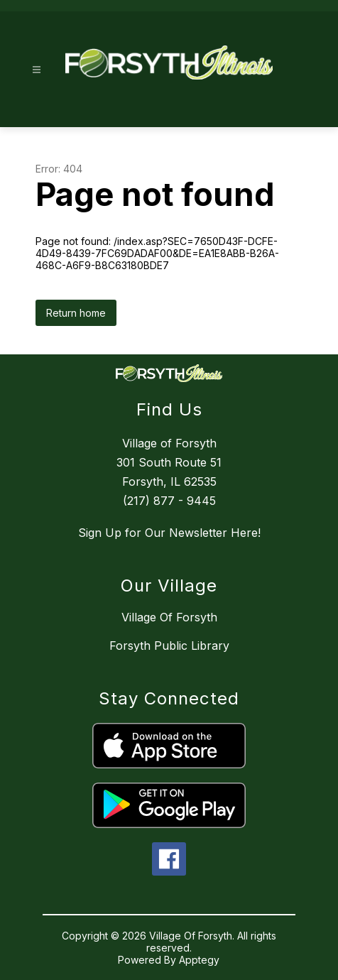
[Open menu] (37, 70)
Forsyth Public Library (169, 646)
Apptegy (199, 960)
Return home (76, 313)
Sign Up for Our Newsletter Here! (169, 533)
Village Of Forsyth (169, 617)
